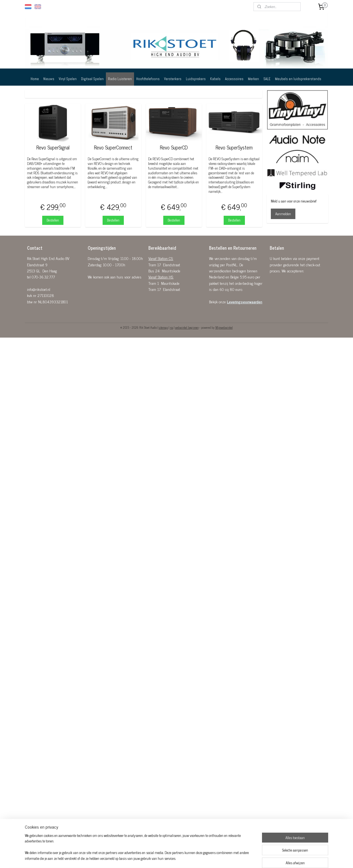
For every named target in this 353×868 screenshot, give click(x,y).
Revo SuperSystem (234, 148)
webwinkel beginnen (187, 327)
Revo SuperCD (174, 148)
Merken (253, 79)
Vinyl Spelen (68, 79)
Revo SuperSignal (53, 148)
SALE (267, 79)
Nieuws (49, 79)
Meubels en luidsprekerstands (298, 79)
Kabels (215, 79)
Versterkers (173, 79)
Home (35, 79)
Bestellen (53, 220)
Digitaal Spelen (92, 79)
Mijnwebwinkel (224, 327)
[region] (140, 850)
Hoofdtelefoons (148, 79)
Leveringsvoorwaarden (245, 302)
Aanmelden (283, 214)
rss (172, 327)
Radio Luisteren (120, 79)
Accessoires (234, 79)
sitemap (163, 327)
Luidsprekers (196, 79)
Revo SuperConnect (113, 148)
